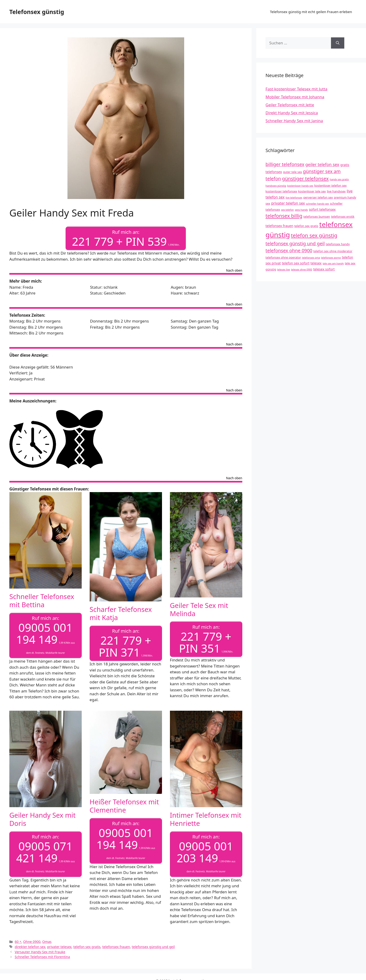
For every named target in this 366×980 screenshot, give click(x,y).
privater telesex (59, 945)
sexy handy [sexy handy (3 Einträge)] (301, 210)
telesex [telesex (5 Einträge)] (316, 263)
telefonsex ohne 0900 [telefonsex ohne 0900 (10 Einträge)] (289, 250)
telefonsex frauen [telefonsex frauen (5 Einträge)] (280, 226)
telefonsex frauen (116, 945)
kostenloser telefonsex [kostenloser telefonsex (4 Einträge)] (281, 191)
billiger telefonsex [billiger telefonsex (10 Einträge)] (285, 164)
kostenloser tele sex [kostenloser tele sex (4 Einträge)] (312, 191)
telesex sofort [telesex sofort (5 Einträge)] (324, 269)
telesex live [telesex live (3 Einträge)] (283, 270)
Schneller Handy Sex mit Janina (294, 121)
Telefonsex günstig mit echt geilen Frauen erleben (311, 12)
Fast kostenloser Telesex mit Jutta (297, 89)
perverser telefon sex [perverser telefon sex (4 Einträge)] (318, 197)
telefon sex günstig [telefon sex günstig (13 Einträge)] (314, 235)
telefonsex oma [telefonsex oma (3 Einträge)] (311, 258)
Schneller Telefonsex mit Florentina (42, 955)
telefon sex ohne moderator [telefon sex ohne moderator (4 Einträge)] (333, 251)
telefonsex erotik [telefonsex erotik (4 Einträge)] (343, 217)
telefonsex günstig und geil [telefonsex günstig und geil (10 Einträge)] (295, 243)
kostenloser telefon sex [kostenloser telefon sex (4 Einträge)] (331, 185)
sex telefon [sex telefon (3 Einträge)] (287, 210)
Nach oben (234, 270)
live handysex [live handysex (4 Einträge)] (336, 191)
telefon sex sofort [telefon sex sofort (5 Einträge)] (296, 263)
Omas (47, 940)
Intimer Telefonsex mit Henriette (206, 818)
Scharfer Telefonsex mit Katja (121, 613)
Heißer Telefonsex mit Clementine (124, 805)
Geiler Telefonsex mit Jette (290, 105)
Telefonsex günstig (37, 12)
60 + (18, 940)
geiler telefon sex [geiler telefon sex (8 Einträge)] (322, 164)
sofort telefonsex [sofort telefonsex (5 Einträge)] (322, 209)
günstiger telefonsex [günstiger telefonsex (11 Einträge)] (305, 178)
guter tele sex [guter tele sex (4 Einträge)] (292, 172)
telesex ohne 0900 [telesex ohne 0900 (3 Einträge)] (302, 270)
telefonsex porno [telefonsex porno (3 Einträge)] (331, 258)
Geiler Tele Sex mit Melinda (199, 609)
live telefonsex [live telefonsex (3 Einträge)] (294, 198)
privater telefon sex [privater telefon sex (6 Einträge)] (288, 203)
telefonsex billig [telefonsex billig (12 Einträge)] (284, 216)
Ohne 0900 (32, 940)
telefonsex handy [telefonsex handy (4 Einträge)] (338, 244)
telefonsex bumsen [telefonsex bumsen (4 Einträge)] (317, 217)
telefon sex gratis (87, 945)
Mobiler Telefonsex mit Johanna (295, 97)
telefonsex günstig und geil (153, 945)
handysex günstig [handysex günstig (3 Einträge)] (276, 186)
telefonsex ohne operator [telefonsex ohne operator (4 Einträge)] (283, 257)
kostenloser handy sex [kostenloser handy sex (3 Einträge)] (300, 186)
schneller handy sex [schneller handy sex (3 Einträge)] (318, 204)
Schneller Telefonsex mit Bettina (42, 600)
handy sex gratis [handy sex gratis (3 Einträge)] (339, 179)
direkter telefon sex (30, 945)
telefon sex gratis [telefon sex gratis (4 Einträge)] (306, 226)
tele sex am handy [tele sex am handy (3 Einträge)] (333, 263)
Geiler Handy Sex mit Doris (42, 818)
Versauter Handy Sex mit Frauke (40, 950)
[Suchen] (338, 43)
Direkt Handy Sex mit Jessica (292, 113)
